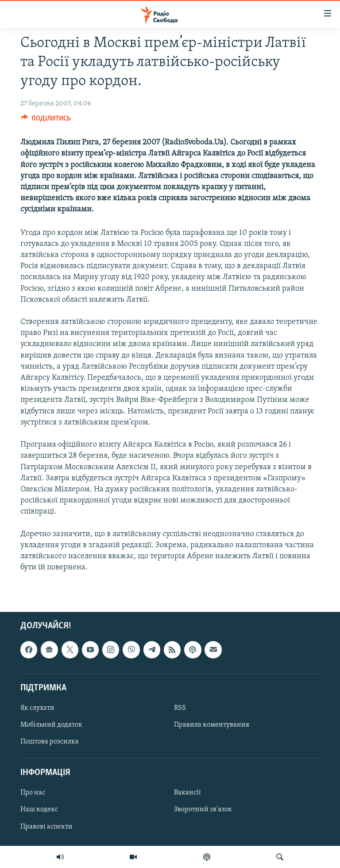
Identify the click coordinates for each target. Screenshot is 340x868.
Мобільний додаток (51, 725)
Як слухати (37, 708)
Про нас (33, 793)
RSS (180, 708)
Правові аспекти (46, 827)
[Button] (46, 121)
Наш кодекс (39, 810)
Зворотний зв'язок (203, 810)
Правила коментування (212, 725)
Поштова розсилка (50, 742)
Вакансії (187, 793)
